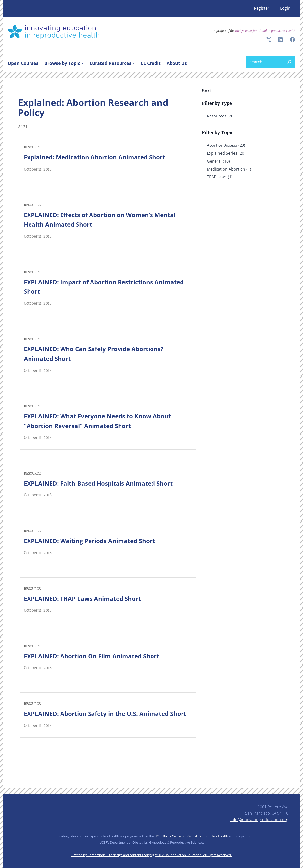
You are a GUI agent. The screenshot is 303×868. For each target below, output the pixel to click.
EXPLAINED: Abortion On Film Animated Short (91, 656)
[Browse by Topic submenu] (82, 63)
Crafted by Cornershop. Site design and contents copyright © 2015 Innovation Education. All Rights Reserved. (151, 855)
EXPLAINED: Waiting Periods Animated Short (89, 541)
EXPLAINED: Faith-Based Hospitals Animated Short (98, 483)
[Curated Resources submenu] (134, 63)
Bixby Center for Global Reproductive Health (265, 31)
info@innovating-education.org (259, 820)
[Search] (289, 62)
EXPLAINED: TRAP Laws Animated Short (82, 598)
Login (285, 8)
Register (262, 8)
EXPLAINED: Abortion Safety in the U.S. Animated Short (105, 713)
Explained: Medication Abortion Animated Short (94, 157)
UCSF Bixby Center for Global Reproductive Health (191, 836)
